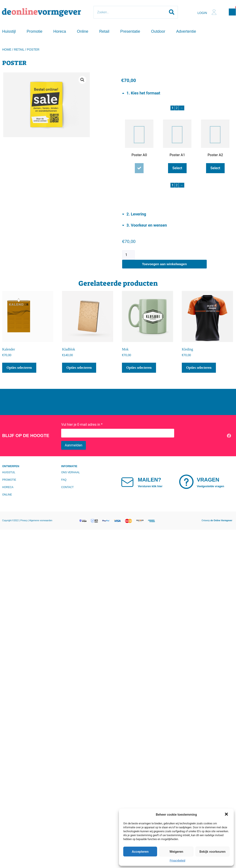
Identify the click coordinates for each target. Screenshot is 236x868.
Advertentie (186, 31)
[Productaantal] (128, 255)
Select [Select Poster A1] (177, 168)
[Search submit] (172, 12)
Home (7, 50)
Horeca (60, 31)
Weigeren (176, 852)
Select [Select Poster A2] (215, 168)
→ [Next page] (181, 108)
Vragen (212, 480)
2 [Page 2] (177, 108)
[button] (227, 815)
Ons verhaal (70, 472)
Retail (104, 31)
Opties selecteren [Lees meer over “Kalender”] (19, 368)
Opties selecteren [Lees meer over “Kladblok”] (79, 368)
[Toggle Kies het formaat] (141, 93)
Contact (67, 487)
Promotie (35, 31)
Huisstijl (9, 31)
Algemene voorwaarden (41, 520)
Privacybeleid (178, 861)
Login (202, 13)
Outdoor (158, 31)
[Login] (214, 12)
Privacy (24, 520)
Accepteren (140, 852)
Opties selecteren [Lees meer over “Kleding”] (199, 368)
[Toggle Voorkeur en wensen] (145, 225)
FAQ (64, 480)
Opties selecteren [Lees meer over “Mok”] (139, 368)
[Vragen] (188, 482)
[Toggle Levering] (134, 214)
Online (83, 31)
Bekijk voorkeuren (212, 852)
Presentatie (130, 31)
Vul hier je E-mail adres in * (82, 425)
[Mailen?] (129, 482)
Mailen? (153, 480)
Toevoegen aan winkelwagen (164, 264)
